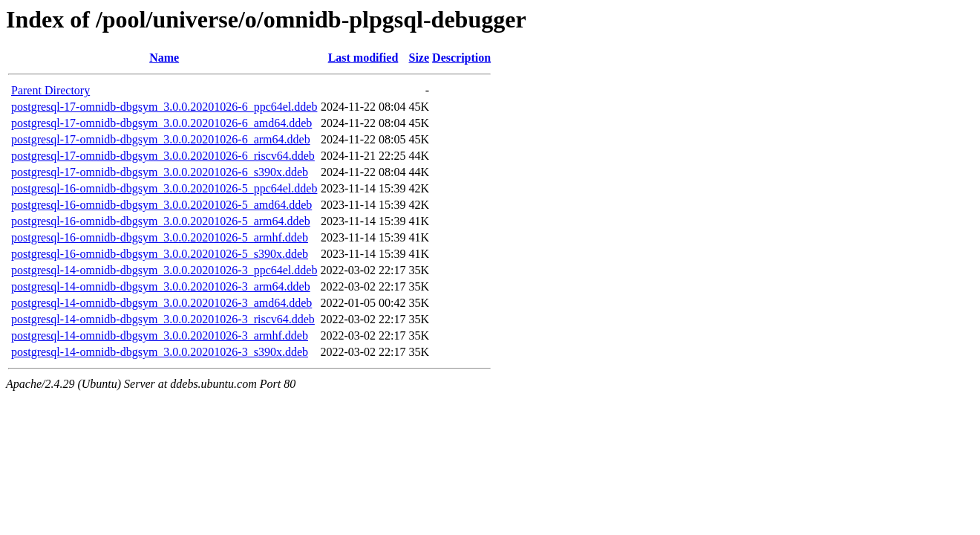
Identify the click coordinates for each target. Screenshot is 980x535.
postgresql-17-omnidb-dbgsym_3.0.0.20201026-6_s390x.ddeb (160, 172)
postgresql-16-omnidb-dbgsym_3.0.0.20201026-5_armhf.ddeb (160, 237)
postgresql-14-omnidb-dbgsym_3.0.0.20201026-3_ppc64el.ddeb (164, 270)
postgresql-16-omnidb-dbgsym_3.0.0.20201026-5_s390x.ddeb (160, 254)
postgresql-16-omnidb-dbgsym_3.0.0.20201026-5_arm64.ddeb (161, 221)
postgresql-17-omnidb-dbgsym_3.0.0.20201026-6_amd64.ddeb (161, 123)
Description (461, 58)
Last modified (363, 58)
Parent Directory (50, 90)
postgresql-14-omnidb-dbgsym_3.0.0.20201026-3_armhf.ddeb (160, 335)
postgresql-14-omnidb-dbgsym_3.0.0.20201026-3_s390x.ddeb (160, 352)
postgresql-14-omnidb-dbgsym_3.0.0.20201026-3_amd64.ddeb (161, 303)
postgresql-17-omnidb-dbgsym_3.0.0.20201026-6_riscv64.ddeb (163, 156)
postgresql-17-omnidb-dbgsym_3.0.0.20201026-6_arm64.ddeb (161, 139)
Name (164, 58)
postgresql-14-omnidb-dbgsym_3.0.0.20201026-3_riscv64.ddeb (163, 319)
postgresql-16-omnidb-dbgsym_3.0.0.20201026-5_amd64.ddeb (161, 205)
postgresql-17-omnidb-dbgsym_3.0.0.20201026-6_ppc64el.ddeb (164, 107)
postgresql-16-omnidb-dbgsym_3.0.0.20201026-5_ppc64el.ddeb (164, 188)
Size (419, 58)
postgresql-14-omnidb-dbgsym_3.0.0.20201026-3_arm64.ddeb (161, 286)
